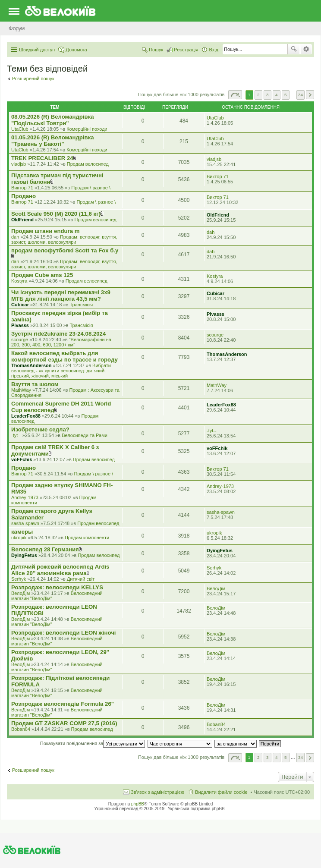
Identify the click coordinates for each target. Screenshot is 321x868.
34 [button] (301, 95)
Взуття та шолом (35, 384)
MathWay (21, 390)
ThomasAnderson (31, 365)
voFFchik (22, 459)
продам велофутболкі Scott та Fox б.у (65, 250)
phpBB (138, 804)
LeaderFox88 (26, 416)
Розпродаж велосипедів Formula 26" (63, 704)
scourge (20, 340)
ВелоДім (20, 593)
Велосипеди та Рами (85, 435)
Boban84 (21, 729)
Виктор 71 (22, 188)
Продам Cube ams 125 (42, 275)
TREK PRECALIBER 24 (42, 158)
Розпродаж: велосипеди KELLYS (57, 587)
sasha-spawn (25, 523)
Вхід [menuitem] (214, 50)
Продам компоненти (87, 538)
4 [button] (277, 95)
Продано (24, 196)
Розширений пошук (306, 49)
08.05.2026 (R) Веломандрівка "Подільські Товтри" (53, 120)
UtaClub (20, 129)
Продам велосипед (88, 164)
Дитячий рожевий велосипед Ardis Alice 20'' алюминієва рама (60, 570)
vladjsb (19, 164)
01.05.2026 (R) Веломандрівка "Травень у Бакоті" (53, 141)
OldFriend (22, 220)
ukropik (19, 538)
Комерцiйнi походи (87, 129)
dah (15, 237)
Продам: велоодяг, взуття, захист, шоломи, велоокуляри (64, 239)
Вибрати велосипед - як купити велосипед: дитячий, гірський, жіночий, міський (61, 371)
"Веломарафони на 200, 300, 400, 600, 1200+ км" (61, 342)
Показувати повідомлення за (93, 743)
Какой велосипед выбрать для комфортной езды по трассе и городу (65, 356)
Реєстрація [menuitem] (186, 50)
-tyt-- (16, 435)
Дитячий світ (81, 579)
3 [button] (267, 95)
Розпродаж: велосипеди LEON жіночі (63, 633)
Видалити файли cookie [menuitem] (221, 792)
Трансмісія (82, 305)
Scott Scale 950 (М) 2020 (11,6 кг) (56, 214)
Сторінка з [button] (235, 95)
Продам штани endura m (45, 231)
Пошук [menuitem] (156, 50)
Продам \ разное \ (91, 188)
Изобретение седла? (40, 429)
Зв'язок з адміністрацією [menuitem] (157, 792)
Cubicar (20, 305)
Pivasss (20, 325)
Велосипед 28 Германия (45, 549)
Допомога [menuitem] (76, 50)
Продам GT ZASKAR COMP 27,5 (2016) (64, 723)
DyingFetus (24, 555)
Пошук (294, 49)
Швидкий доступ (37, 50)
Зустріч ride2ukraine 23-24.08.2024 (58, 334)
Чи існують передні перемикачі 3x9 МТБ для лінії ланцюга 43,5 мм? (61, 296)
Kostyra (19, 281)
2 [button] (258, 95)
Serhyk (19, 579)
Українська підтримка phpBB (196, 809)
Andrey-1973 (25, 497)
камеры (22, 532)
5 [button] (286, 95)
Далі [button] (310, 95)
